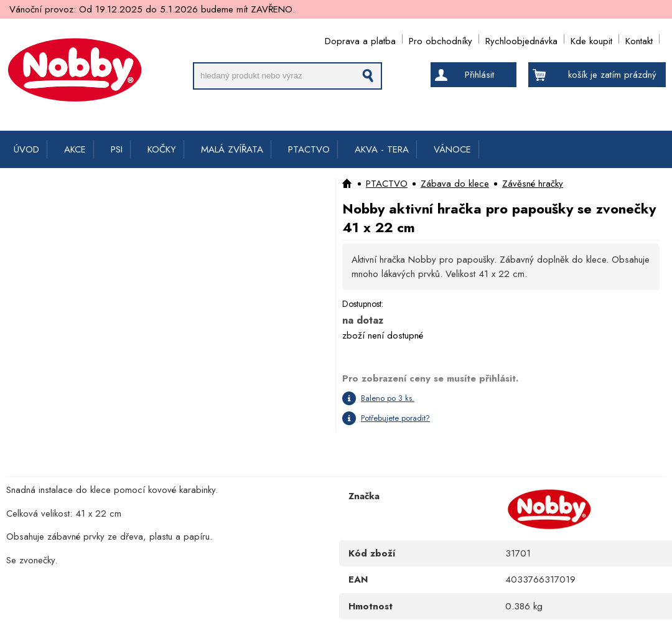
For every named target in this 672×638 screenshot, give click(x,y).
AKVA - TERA (382, 149)
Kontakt (639, 39)
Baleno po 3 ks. (388, 398)
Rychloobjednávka (521, 39)
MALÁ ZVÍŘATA (232, 149)
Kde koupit (591, 39)
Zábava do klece (455, 184)
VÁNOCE (452, 149)
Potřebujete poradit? (395, 418)
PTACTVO (309, 149)
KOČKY (162, 149)
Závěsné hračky (533, 184)
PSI (117, 149)
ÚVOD (26, 149)
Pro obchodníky (441, 39)
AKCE (75, 149)
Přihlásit (479, 75)
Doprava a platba (360, 39)
